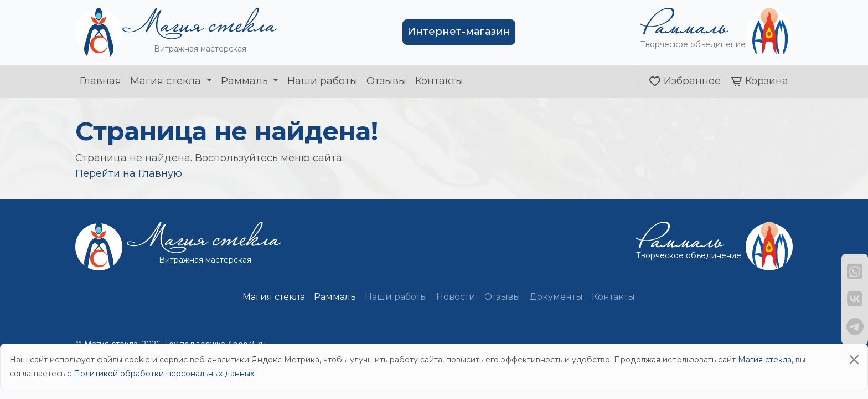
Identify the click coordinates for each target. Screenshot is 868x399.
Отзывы (386, 81)
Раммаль (246, 81)
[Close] (854, 360)
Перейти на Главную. (130, 173)
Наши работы (322, 81)
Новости (456, 297)
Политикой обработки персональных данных (164, 374)
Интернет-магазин (459, 32)
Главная (100, 81)
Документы (556, 297)
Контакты (439, 81)
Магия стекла (167, 81)
